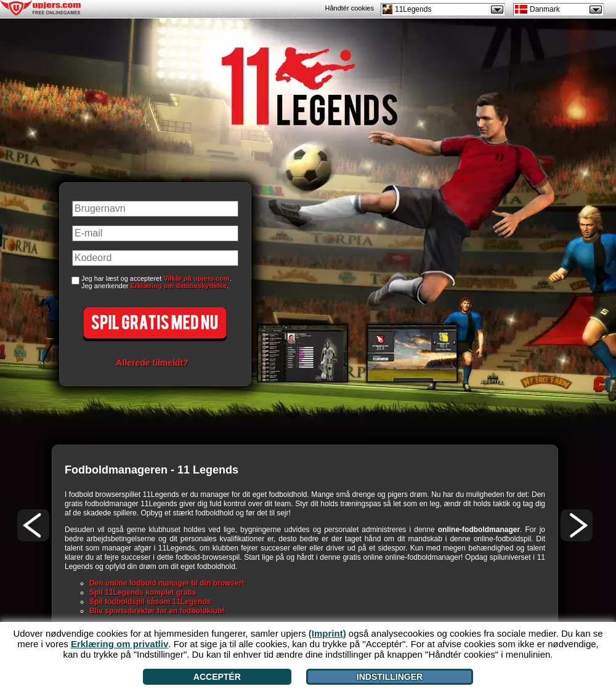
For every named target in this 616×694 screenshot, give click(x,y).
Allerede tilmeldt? (152, 363)
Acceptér (217, 677)
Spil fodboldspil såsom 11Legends (150, 602)
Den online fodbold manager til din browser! (167, 583)
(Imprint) (327, 633)
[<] (33, 525)
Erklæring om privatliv (120, 644)
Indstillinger (390, 677)
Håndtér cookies (350, 8)
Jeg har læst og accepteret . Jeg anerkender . (156, 282)
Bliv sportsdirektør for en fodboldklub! (157, 611)
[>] (577, 525)
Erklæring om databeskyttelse (179, 286)
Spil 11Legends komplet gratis (143, 592)
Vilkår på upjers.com (196, 278)
